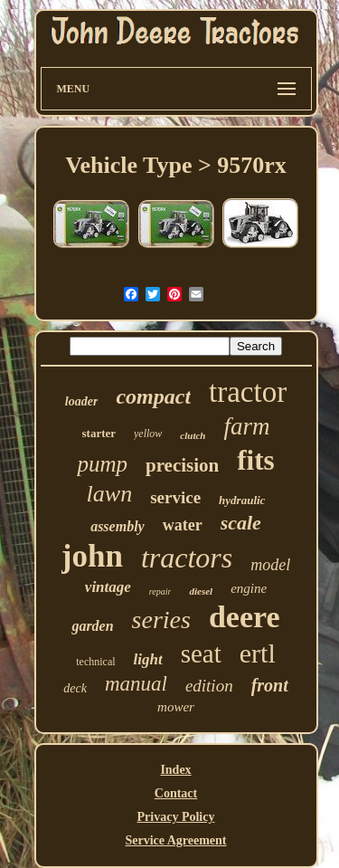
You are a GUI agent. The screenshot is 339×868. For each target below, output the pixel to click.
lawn (110, 494)
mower (176, 707)
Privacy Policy (176, 817)
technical (95, 662)
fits (255, 460)
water (183, 525)
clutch (193, 435)
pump (102, 464)
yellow (148, 434)
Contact (176, 793)
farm (246, 426)
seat (201, 653)
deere (245, 617)
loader (82, 401)
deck (75, 688)
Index (175, 770)
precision (182, 465)
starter (99, 433)
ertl (258, 653)
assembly (118, 526)
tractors (187, 558)
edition (209, 686)
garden (92, 626)
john (92, 556)
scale (241, 523)
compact (153, 396)
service (175, 497)
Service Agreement (175, 840)
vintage (108, 587)
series (161, 620)
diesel (201, 591)
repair (160, 591)
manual (136, 684)
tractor (248, 392)
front (270, 685)
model (270, 565)
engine (249, 588)
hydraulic (242, 500)
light (148, 659)
